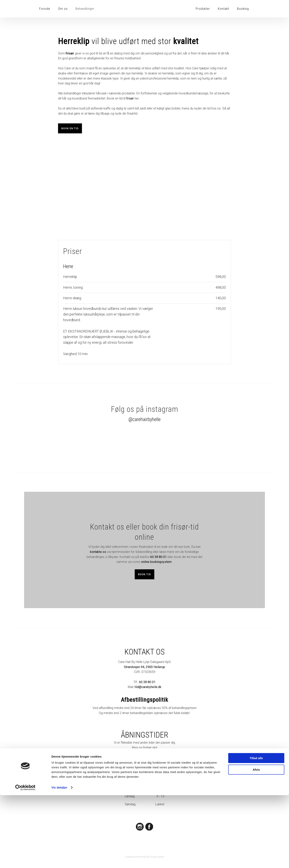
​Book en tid (70, 128)
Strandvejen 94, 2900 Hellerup (144, 667)
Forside (45, 9)
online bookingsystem (156, 562)
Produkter (203, 9)
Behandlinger (85, 9)
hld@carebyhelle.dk (148, 687)
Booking (243, 9)
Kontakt (224, 9)
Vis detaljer (59, 860)
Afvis (256, 842)
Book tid (144, 574)
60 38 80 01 (158, 557)
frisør (130, 98)
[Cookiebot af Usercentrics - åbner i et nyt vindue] (25, 860)
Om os (63, 9)
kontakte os (98, 552)
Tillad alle (256, 831)
